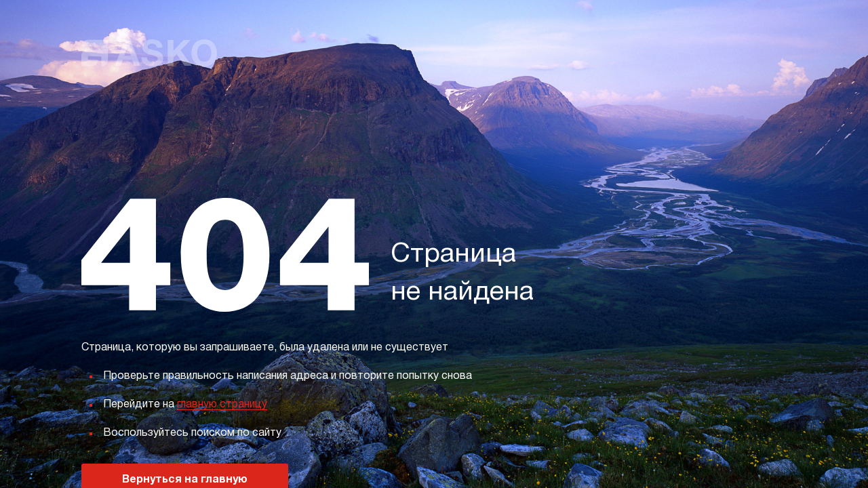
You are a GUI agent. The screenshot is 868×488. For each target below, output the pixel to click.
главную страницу (222, 405)
